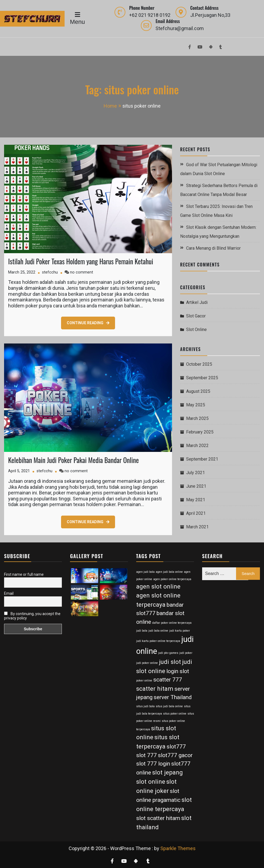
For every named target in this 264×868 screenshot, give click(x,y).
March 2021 (197, 527)
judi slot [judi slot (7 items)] (170, 662)
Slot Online (196, 329)
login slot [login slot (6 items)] (178, 671)
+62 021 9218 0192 (150, 15)
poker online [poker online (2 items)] (144, 681)
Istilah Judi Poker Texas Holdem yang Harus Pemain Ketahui (81, 261)
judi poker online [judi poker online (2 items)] (147, 663)
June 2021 (196, 486)
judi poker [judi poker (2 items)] (186, 653)
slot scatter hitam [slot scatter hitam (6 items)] (158, 818)
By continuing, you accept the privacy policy (32, 616)
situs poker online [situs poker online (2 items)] (175, 714)
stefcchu (50, 272)
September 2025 (202, 378)
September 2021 (202, 459)
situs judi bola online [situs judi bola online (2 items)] (169, 706)
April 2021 (196, 513)
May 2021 (196, 500)
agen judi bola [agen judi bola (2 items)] (145, 572)
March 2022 (197, 446)
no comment (82, 272)
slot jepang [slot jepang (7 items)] (168, 772)
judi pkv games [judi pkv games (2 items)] (168, 653)
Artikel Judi (197, 302)
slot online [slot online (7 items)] (151, 782)
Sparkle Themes (178, 848)
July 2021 (195, 473)
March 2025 (197, 418)
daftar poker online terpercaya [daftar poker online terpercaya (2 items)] (172, 623)
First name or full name (24, 574)
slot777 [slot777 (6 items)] (176, 747)
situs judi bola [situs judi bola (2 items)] (145, 706)
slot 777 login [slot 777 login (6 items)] (153, 764)
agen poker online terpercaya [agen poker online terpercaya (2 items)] (172, 579)
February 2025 (200, 432)
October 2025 (199, 364)
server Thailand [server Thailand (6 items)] (173, 697)
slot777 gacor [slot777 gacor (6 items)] (175, 755)
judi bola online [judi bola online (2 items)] (158, 631)
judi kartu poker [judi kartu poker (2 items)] (180, 631)
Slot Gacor (196, 316)
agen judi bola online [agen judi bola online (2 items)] (169, 572)
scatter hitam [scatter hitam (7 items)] (155, 689)
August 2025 (198, 391)
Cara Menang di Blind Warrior (213, 248)
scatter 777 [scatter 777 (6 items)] (168, 680)
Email (9, 593)
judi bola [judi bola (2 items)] (142, 631)
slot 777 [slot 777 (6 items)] (147, 755)
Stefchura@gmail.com (180, 28)
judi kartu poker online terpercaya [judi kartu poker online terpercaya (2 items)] (158, 641)
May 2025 (196, 405)
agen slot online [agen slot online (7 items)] (158, 586)
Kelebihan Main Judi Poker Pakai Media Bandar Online (73, 460)
